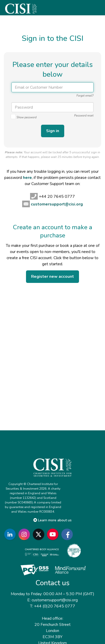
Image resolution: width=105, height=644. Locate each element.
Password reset (84, 116)
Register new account (52, 277)
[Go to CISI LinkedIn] (11, 534)
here (27, 178)
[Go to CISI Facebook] (68, 534)
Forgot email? (85, 96)
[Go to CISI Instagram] (25, 534)
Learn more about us (52, 520)
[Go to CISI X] (40, 534)
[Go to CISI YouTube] (54, 534)
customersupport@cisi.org (57, 204)
